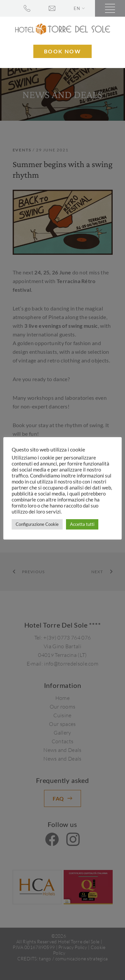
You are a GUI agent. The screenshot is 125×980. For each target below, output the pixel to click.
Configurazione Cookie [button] (37, 524)
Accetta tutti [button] (82, 524)
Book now (62, 51)
